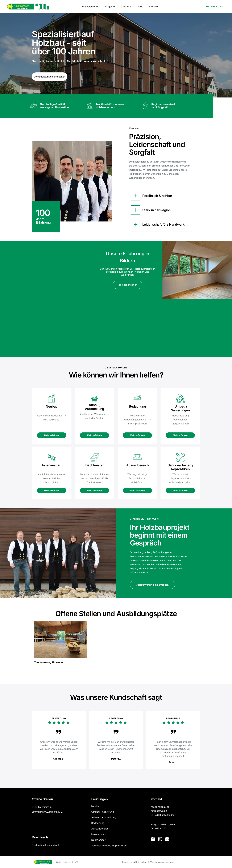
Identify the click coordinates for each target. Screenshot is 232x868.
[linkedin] (167, 839)
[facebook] (153, 839)
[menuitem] (89, 7)
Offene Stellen (42, 799)
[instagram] (160, 839)
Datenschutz (142, 862)
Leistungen (99, 799)
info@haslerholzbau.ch (163, 824)
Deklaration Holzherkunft (46, 845)
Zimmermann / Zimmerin (48, 662)
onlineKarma (168, 862)
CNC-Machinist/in (42, 807)
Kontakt (156, 799)
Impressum (128, 862)
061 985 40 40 (159, 828)
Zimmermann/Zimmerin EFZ (47, 812)
